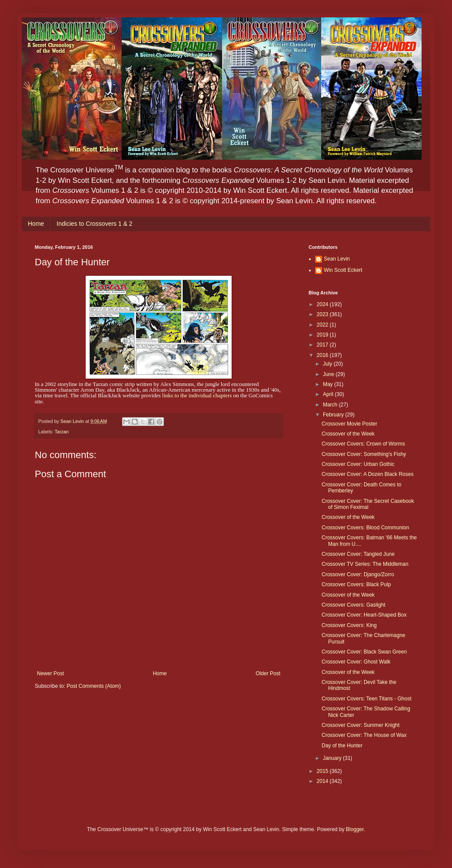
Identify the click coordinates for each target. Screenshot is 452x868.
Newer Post (50, 673)
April (329, 394)
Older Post (268, 673)
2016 (323, 355)
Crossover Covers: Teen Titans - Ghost (367, 699)
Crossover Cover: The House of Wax (364, 735)
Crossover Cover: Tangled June (358, 554)
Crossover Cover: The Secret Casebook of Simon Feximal (368, 504)
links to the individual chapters (197, 395)
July (328, 364)
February (334, 415)
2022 (323, 325)
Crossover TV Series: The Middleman (365, 564)
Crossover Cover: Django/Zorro (358, 574)
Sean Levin (337, 259)
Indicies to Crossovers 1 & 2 (94, 224)
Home (36, 224)
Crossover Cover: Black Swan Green (364, 652)
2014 (323, 781)
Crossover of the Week (348, 434)
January (333, 758)
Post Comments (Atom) (94, 686)
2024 (323, 304)
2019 (323, 335)
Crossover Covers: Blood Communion (365, 528)
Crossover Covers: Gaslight (354, 605)
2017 (323, 345)
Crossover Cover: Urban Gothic (358, 464)
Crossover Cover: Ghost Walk (356, 662)
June (329, 374)
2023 (323, 314)
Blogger (355, 829)
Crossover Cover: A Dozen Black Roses (367, 474)
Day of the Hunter (342, 746)
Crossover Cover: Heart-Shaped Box (364, 615)
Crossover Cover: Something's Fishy (364, 454)
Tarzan (62, 432)
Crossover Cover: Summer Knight (361, 725)
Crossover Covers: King (349, 625)
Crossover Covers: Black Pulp (356, 584)
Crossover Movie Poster (349, 424)
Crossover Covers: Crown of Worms (363, 444)
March (331, 405)
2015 (323, 771)
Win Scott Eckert (343, 270)
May (329, 384)
